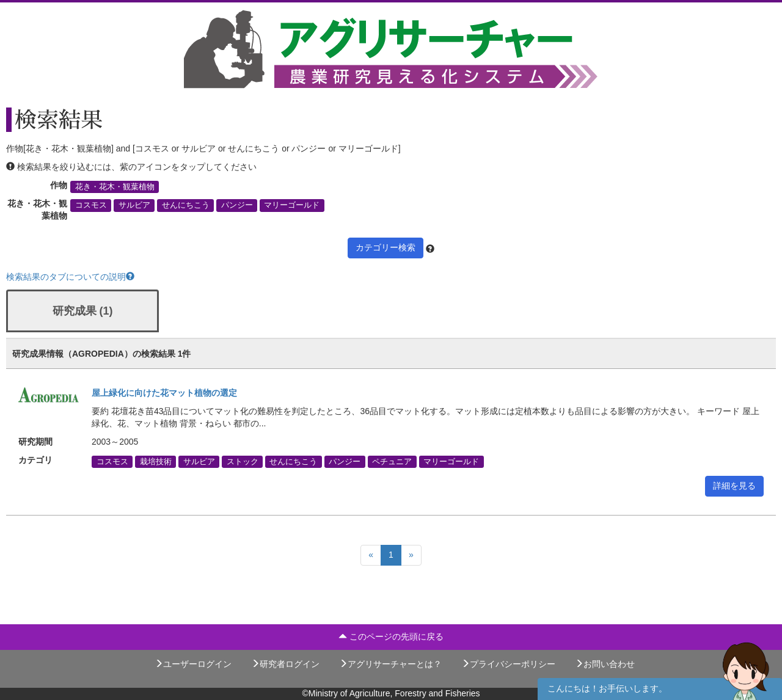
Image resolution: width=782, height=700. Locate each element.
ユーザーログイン (193, 664)
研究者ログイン (285, 664)
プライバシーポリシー (508, 664)
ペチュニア (392, 462)
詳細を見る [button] (734, 486)
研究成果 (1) (83, 311)
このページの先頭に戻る (391, 636)
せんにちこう (186, 205)
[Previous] (371, 555)
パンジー (237, 205)
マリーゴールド (292, 205)
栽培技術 (156, 462)
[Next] (411, 555)
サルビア (134, 205)
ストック (243, 462)
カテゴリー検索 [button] (386, 247)
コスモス (91, 205)
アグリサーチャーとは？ (390, 664)
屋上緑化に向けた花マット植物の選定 (164, 393)
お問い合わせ (605, 664)
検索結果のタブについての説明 (70, 277)
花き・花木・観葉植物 (115, 187)
